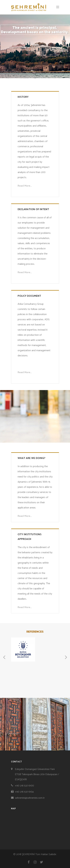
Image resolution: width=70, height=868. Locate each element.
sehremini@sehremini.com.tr (30, 798)
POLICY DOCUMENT (29, 296)
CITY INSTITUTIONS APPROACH (30, 537)
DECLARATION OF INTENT (33, 209)
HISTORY (23, 97)
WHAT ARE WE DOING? (31, 458)
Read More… (25, 186)
